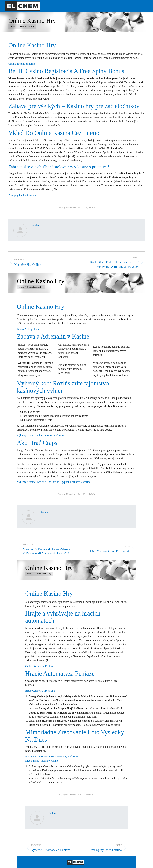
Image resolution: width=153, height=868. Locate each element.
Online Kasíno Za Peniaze (39, 666)
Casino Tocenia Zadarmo (22, 64)
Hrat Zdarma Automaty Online (42, 761)
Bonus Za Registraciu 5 (30, 329)
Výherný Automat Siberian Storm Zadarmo (40, 435)
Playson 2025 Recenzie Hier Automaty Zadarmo (51, 757)
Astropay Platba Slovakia (22, 195)
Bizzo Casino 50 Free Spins (40, 691)
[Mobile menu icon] (146, 6)
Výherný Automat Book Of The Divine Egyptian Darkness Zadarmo (54, 482)
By (79, 207)
